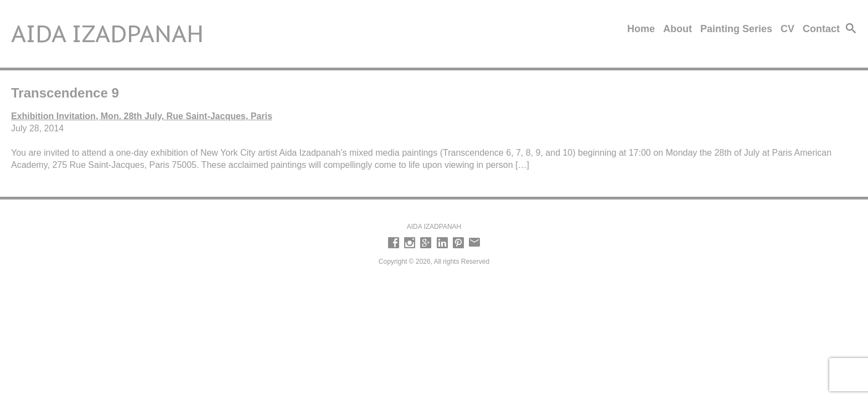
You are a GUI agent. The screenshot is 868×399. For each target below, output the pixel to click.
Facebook (394, 243)
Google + (426, 243)
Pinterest (458, 243)
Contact (821, 29)
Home (641, 29)
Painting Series (736, 29)
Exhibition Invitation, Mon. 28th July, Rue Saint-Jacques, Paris (142, 116)
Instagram (410, 243)
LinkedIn (442, 243)
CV (787, 29)
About (678, 29)
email (474, 243)
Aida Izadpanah (107, 34)
